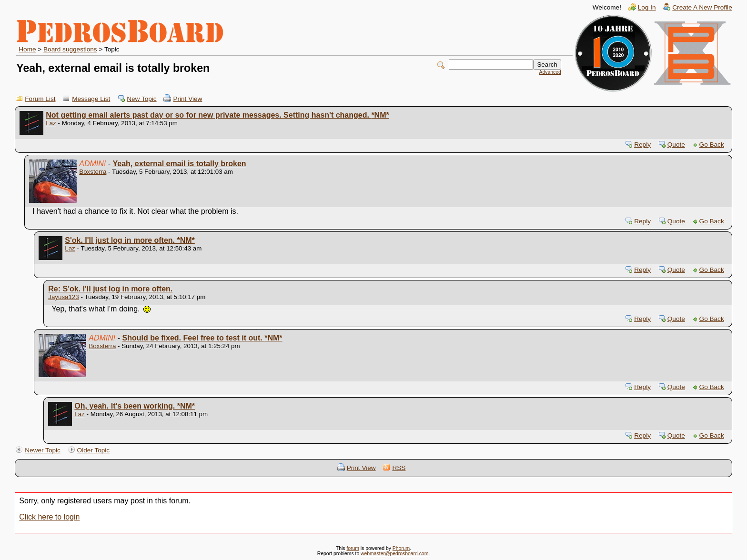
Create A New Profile (702, 7)
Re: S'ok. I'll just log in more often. (110, 289)
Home (27, 49)
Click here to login (49, 517)
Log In (647, 7)
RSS (399, 468)
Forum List (40, 99)
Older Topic (94, 450)
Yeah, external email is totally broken (180, 164)
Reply (642, 145)
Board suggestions (70, 49)
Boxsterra (93, 172)
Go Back (712, 145)
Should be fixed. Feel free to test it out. (202, 338)
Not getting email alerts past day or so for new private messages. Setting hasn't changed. (217, 115)
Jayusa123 (63, 297)
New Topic (141, 99)
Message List (91, 99)
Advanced (550, 72)
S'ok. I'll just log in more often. (130, 240)
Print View (187, 99)
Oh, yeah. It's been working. (135, 406)
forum (353, 548)
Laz (51, 123)
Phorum (401, 548)
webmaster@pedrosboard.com (394, 554)
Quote (676, 145)
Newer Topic (43, 450)
